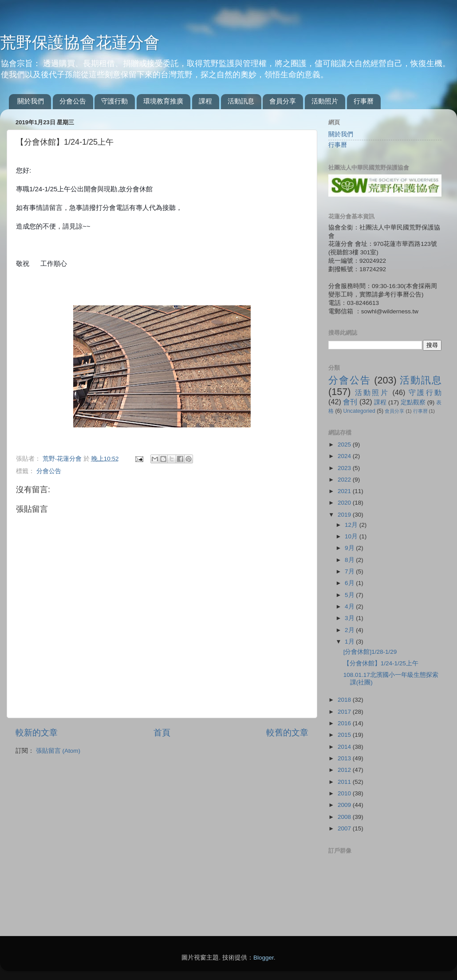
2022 (345, 480)
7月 (350, 571)
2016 (345, 723)
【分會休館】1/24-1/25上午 (381, 663)
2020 (345, 503)
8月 (350, 560)
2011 (345, 782)
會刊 (350, 402)
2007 (345, 828)
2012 (345, 770)
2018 (345, 700)
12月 (352, 525)
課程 (205, 101)
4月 (350, 607)
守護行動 (114, 101)
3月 (350, 618)
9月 (350, 548)
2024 (345, 456)
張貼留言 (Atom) (58, 751)
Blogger (264, 958)
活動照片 (325, 101)
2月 (350, 630)
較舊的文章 (287, 733)
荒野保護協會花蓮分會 (80, 42)
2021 (345, 491)
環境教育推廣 (163, 101)
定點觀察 (413, 402)
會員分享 (283, 101)
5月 (350, 595)
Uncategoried (359, 411)
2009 (345, 805)
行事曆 (364, 101)
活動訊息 (241, 101)
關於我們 (31, 101)
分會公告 (73, 101)
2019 (345, 515)
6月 (350, 583)
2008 (345, 817)
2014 (345, 747)
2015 (345, 735)
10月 (352, 536)
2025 (345, 445)
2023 (345, 468)
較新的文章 (37, 733)
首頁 (162, 733)
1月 (350, 642)
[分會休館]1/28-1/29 (370, 652)
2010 (345, 793)
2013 (345, 758)
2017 (345, 712)
